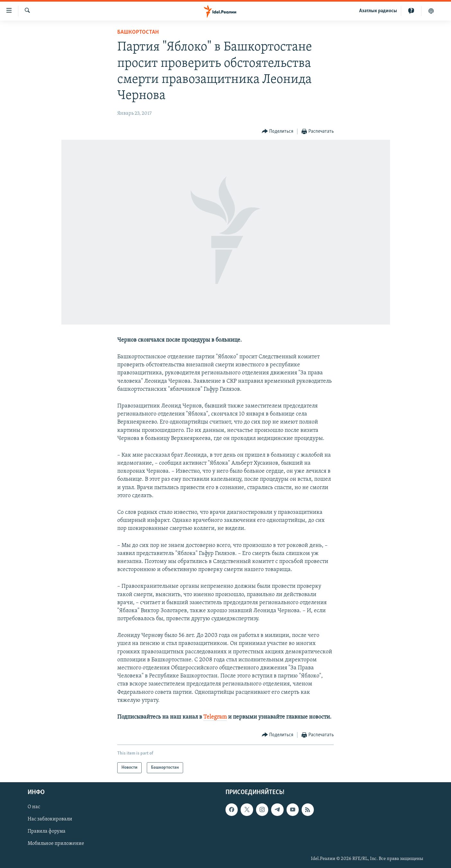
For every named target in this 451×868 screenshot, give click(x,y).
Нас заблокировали (50, 819)
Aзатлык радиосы (378, 11)
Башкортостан (138, 32)
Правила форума (47, 832)
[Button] (278, 132)
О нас (34, 807)
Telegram (215, 717)
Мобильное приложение (56, 844)
